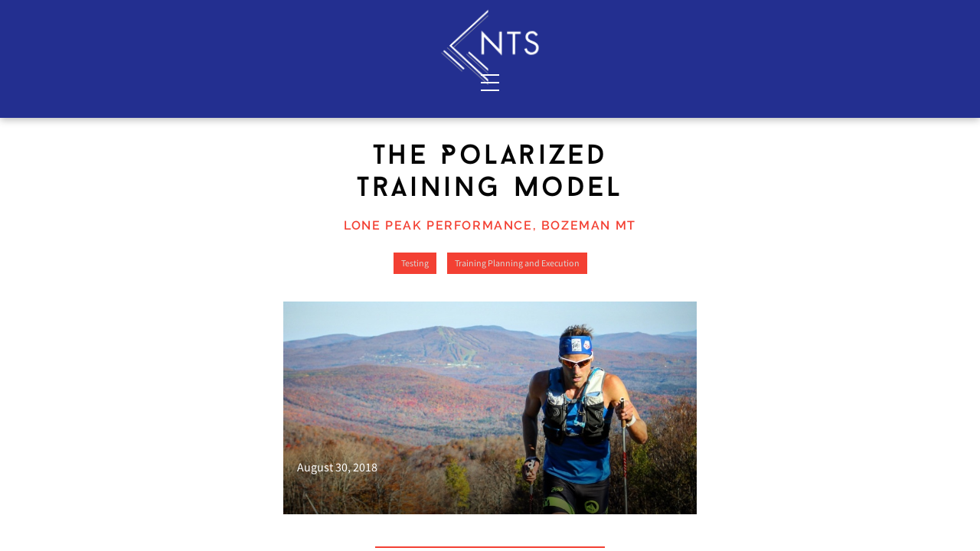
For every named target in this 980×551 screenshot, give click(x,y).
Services (134, 82)
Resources (839, 82)
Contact (305, 82)
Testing (415, 347)
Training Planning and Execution (517, 347)
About (219, 82)
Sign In (837, 16)
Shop (650, 82)
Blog (744, 82)
